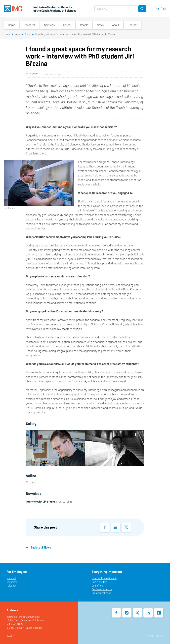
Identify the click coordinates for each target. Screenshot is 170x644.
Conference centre (102, 589)
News (100, 25)
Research (30, 25)
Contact (133, 25)
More (9, 635)
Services (49, 25)
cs (158, 9)
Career (67, 25)
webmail (11, 578)
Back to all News (38, 547)
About (116, 25)
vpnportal (12, 582)
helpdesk (11, 586)
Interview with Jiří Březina (41, 502)
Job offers (97, 586)
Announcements (54, 74)
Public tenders (100, 582)
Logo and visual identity (104, 578)
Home (12, 25)
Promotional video (101, 593)
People (84, 25)
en (165, 9)
